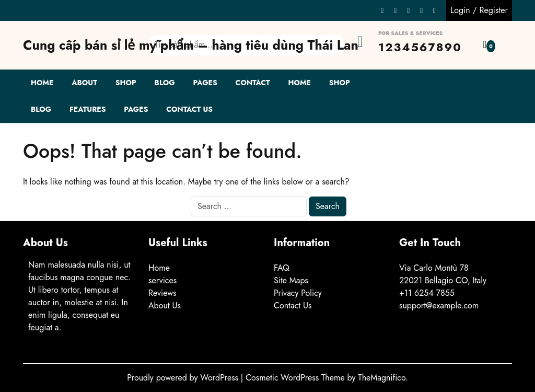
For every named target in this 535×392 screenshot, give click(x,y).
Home (42, 83)
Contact (253, 83)
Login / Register (479, 10)
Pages (205, 83)
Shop (126, 83)
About (84, 83)
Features (88, 109)
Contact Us (189, 109)
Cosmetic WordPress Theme (296, 378)
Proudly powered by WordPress (184, 378)
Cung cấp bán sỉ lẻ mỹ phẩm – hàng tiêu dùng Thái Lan (191, 45)
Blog (165, 83)
